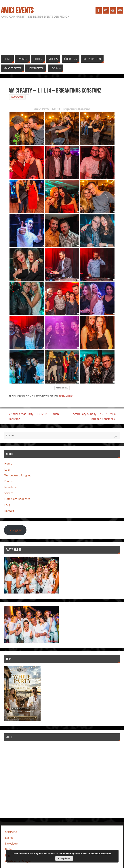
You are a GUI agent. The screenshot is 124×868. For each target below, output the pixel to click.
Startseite (11, 832)
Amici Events (17, 10)
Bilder (9, 849)
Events (8, 481)
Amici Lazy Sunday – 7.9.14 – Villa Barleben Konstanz (94, 416)
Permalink (66, 396)
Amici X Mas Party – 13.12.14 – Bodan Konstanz (34, 416)
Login (8, 469)
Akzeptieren (64, 858)
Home (8, 463)
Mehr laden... (62, 388)
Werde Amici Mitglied (18, 475)
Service (9, 493)
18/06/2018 (17, 97)
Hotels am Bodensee (17, 499)
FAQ (7, 505)
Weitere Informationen (102, 854)
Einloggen (15, 530)
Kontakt (9, 511)
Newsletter (11, 487)
